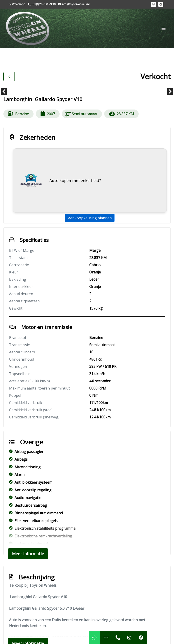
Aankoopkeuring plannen (90, 218)
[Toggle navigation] (164, 28)
